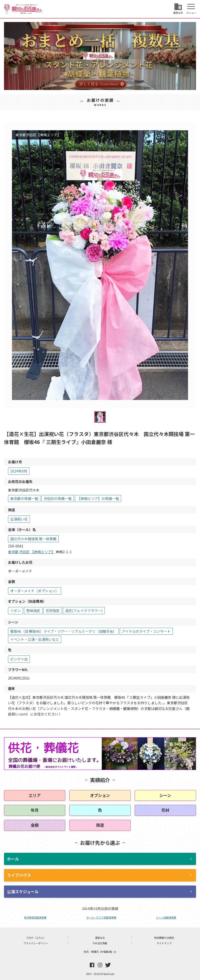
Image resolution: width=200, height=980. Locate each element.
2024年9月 (19, 471)
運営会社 (100, 938)
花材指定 (53, 610)
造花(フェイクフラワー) (84, 610)
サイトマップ (164, 943)
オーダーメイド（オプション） (35, 591)
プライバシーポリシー (36, 943)
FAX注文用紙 (100, 943)
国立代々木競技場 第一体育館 (33, 539)
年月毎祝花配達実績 (35, 917)
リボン (15, 610)
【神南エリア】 (43, 552)
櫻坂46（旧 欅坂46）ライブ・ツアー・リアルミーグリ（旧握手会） (63, 631)
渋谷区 (24, 552)
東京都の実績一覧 (24, 498)
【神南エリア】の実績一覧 (98, 498)
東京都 (13, 552)
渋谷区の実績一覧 (58, 498)
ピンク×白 (19, 659)
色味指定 (33, 610)
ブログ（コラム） (36, 938)
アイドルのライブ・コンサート (146, 631)
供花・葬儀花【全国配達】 (100, 952)
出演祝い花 (19, 519)
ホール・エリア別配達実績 (101, 917)
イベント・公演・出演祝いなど (35, 639)
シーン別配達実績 (166, 917)
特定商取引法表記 (164, 938)
